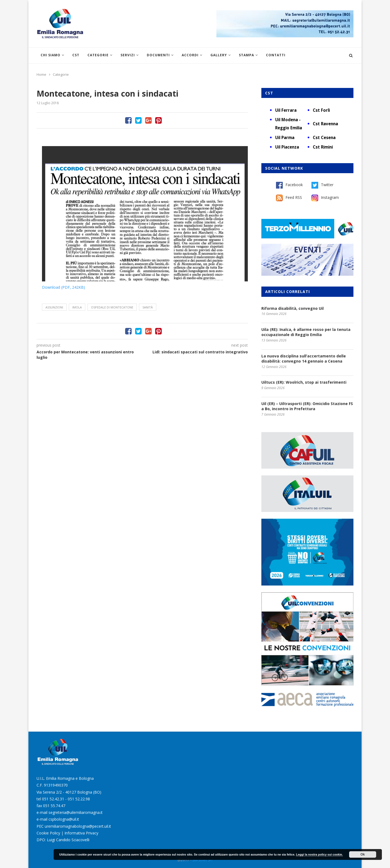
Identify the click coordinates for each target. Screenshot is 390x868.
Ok (363, 854)
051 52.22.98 (79, 799)
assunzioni (54, 307)
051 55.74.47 (54, 806)
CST (76, 55)
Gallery (219, 55)
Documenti (158, 55)
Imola (77, 307)
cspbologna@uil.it (64, 819)
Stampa (246, 55)
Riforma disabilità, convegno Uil (292, 308)
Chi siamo (51, 55)
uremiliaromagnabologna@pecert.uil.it (78, 826)
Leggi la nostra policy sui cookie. (319, 854)
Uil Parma (285, 137)
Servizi (128, 55)
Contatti (276, 55)
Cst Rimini (323, 147)
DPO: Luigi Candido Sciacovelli (63, 840)
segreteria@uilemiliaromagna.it (76, 812)
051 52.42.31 (53, 799)
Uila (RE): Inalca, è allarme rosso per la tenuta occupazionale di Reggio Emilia (306, 332)
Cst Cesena (324, 137)
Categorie (98, 55)
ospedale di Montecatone (112, 307)
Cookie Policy (48, 833)
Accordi (190, 55)
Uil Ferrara (286, 110)
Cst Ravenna (325, 124)
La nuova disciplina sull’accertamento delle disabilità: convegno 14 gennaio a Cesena (304, 359)
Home (41, 74)
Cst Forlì (321, 110)
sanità (148, 307)
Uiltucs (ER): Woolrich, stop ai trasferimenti (304, 382)
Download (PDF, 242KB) (64, 287)
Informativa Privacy (81, 833)
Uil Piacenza (287, 147)
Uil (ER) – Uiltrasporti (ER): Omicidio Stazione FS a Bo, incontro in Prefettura (307, 406)
